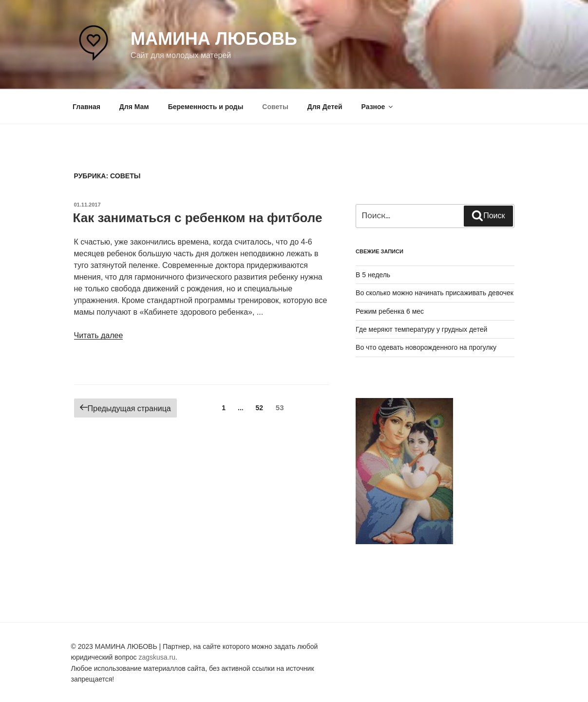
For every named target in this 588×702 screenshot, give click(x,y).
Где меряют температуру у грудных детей (421, 329)
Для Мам (134, 107)
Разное (378, 107)
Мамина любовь (214, 39)
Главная (86, 107)
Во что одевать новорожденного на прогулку (426, 347)
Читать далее (99, 335)
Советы (275, 107)
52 (262, 407)
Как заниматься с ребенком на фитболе (198, 218)
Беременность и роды (206, 107)
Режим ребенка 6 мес (390, 311)
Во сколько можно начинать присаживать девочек (435, 293)
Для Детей (325, 107)
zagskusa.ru (157, 657)
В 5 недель (373, 275)
